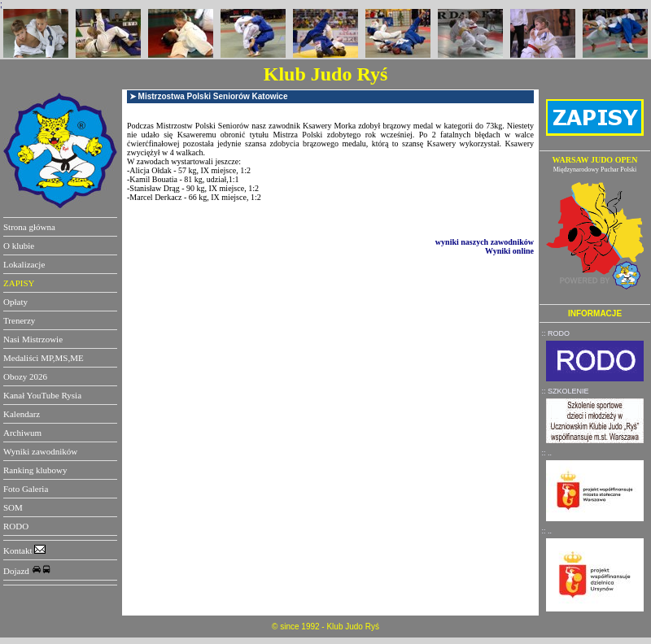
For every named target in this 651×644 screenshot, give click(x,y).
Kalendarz (22, 414)
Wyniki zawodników (40, 451)
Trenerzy (19, 320)
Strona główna (29, 227)
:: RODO (556, 333)
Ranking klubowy (35, 470)
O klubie (19, 246)
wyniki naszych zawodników (485, 242)
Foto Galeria (26, 489)
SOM (13, 507)
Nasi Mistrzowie (33, 339)
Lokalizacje (24, 264)
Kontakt (24, 550)
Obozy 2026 (25, 376)
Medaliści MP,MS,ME (44, 358)
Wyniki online (509, 251)
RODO (16, 526)
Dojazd (27, 571)
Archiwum (22, 433)
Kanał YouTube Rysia (42, 395)
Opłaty (15, 302)
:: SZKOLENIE (566, 391)
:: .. (547, 453)
